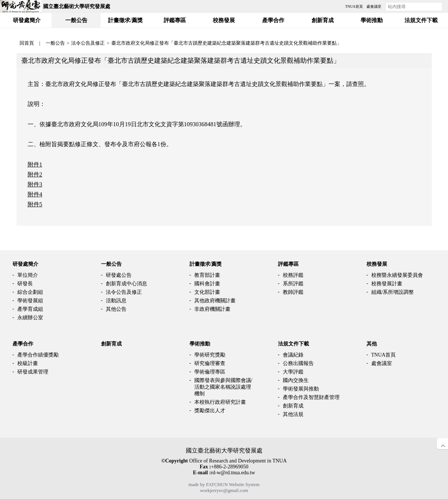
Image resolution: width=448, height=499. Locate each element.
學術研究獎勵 (210, 355)
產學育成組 (30, 309)
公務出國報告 (298, 363)
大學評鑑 (293, 372)
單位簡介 (28, 275)
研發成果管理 (33, 372)
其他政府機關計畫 (215, 301)
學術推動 (200, 344)
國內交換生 (296, 380)
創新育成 (111, 344)
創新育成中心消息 (126, 284)
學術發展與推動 (301, 389)
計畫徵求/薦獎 (206, 264)
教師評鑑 (293, 292)
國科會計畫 (207, 284)
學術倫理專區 (210, 372)
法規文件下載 (294, 344)
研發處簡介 (25, 264)
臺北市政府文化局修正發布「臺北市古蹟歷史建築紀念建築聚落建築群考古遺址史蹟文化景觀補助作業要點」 (226, 43)
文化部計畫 (207, 292)
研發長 (25, 284)
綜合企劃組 (30, 292)
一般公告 (55, 43)
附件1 (35, 164)
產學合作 (23, 344)
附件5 (35, 204)
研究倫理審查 (210, 363)
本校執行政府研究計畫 (220, 402)
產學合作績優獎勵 (38, 355)
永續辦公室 (30, 318)
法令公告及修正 (88, 43)
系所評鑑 (293, 284)
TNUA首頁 (384, 355)
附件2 (35, 174)
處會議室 (382, 363)
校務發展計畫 (387, 284)
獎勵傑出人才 (210, 411)
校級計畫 (28, 363)
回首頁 (27, 43)
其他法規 (293, 414)
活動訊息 (116, 301)
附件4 (35, 194)
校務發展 (377, 264)
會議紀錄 (293, 355)
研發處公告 (119, 275)
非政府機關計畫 (212, 309)
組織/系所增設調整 (393, 292)
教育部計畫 (207, 275)
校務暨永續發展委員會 (397, 275)
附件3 (35, 184)
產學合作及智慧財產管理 (311, 397)
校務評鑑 (293, 275)
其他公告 (116, 309)
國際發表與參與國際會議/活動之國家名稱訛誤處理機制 (223, 387)
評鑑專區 (288, 264)
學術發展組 (30, 301)
